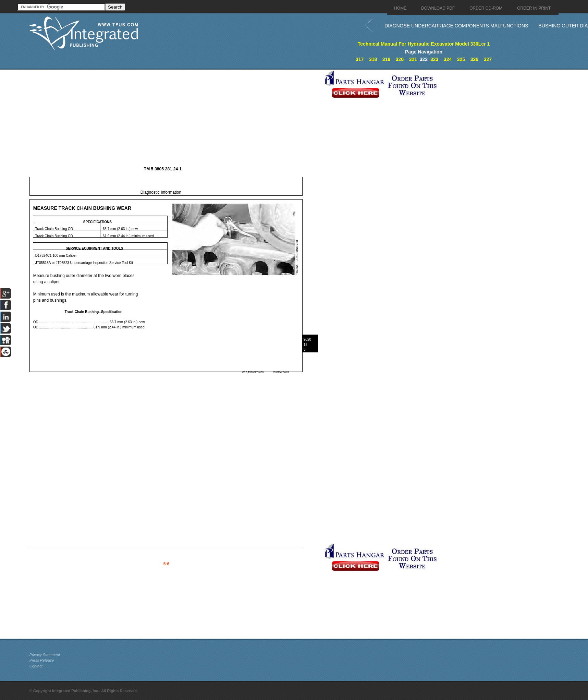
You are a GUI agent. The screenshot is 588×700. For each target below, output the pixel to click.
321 (413, 59)
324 (448, 59)
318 (373, 59)
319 (386, 59)
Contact (36, 666)
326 (474, 59)
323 (434, 59)
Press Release (42, 660)
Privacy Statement (45, 655)
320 (400, 59)
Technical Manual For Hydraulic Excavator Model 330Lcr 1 (424, 44)
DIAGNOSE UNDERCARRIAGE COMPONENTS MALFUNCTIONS (456, 26)
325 (461, 59)
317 (360, 59)
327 (488, 59)
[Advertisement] (175, 118)
